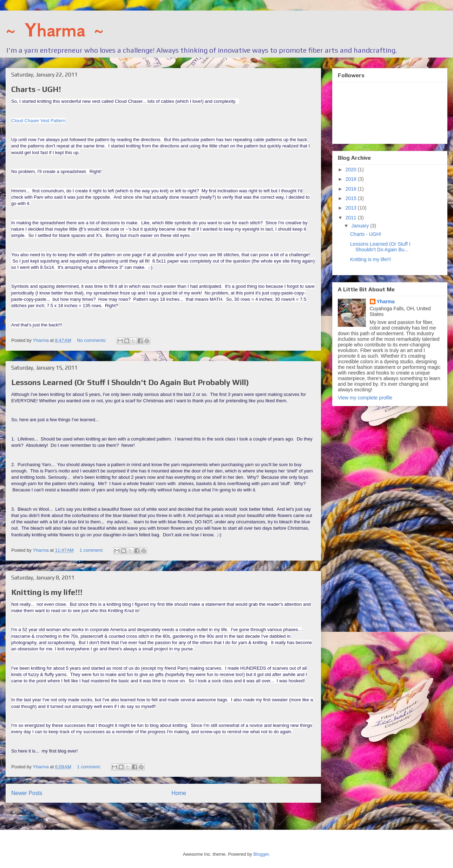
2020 (352, 170)
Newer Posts (27, 793)
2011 (352, 218)
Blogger (261, 854)
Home (179, 793)
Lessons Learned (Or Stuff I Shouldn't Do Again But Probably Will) (130, 382)
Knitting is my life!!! (47, 592)
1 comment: (92, 550)
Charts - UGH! (36, 89)
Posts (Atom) (177, 811)
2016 (352, 189)
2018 (352, 179)
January (361, 226)
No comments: (92, 340)
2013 (352, 208)
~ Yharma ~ (55, 30)
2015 (352, 198)
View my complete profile (365, 398)
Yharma (386, 302)
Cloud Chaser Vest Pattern (38, 121)
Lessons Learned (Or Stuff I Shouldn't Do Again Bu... (380, 247)
